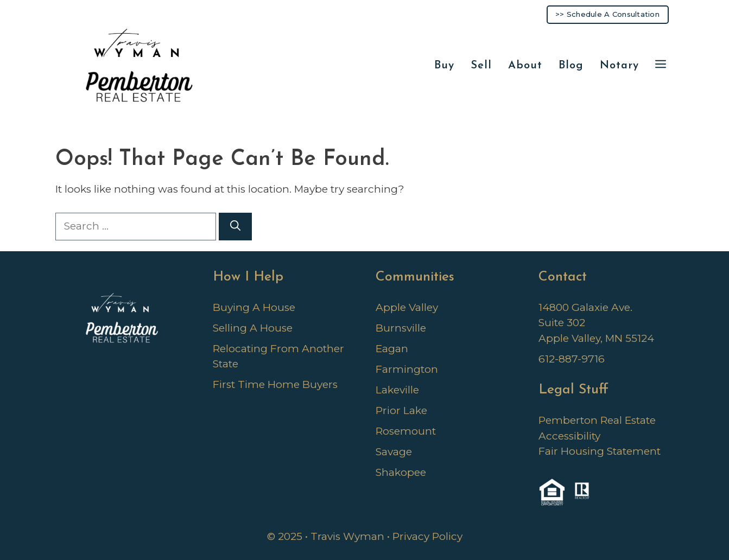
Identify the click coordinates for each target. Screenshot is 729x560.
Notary (619, 66)
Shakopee (401, 472)
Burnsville (401, 328)
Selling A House (253, 328)
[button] (661, 66)
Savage (394, 452)
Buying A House (254, 307)
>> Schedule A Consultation (607, 14)
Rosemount (406, 431)
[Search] (235, 227)
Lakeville (397, 390)
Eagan (392, 349)
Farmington (407, 369)
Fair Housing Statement (600, 451)
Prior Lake (401, 411)
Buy (444, 66)
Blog (571, 66)
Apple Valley (407, 307)
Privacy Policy (427, 536)
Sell (481, 66)
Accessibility (569, 436)
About (525, 66)
